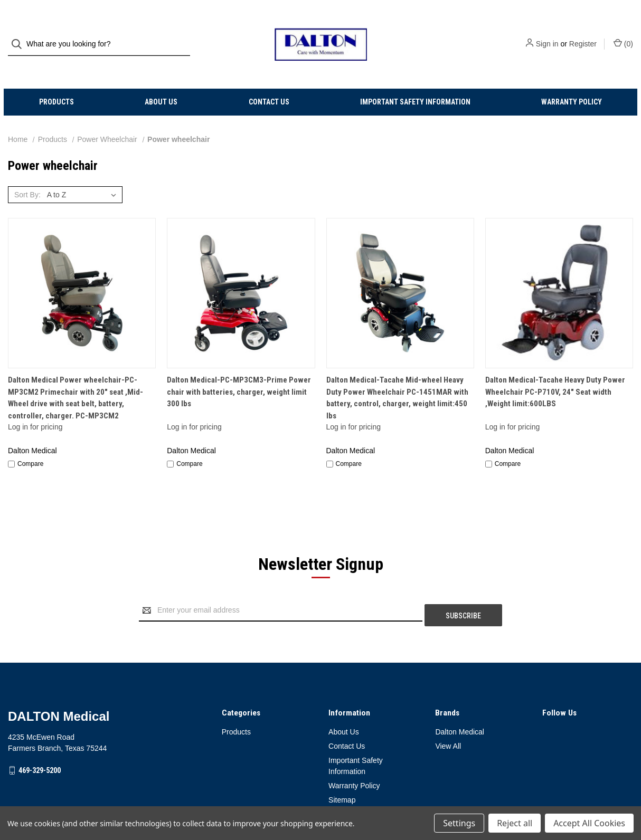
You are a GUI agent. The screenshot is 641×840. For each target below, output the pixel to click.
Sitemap (342, 775)
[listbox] (84, 175)
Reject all (515, 823)
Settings (459, 823)
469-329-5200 (40, 746)
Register (583, 34)
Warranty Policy (572, 82)
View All (448, 721)
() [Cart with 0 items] (623, 34)
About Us (161, 82)
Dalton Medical (460, 707)
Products (56, 82)
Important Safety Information (415, 82)
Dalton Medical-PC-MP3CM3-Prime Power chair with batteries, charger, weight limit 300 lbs (239, 372)
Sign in (547, 34)
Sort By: (27, 175)
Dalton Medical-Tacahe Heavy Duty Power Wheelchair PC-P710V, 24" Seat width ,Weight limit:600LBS (555, 372)
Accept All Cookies (589, 823)
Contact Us (269, 82)
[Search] (20, 35)
